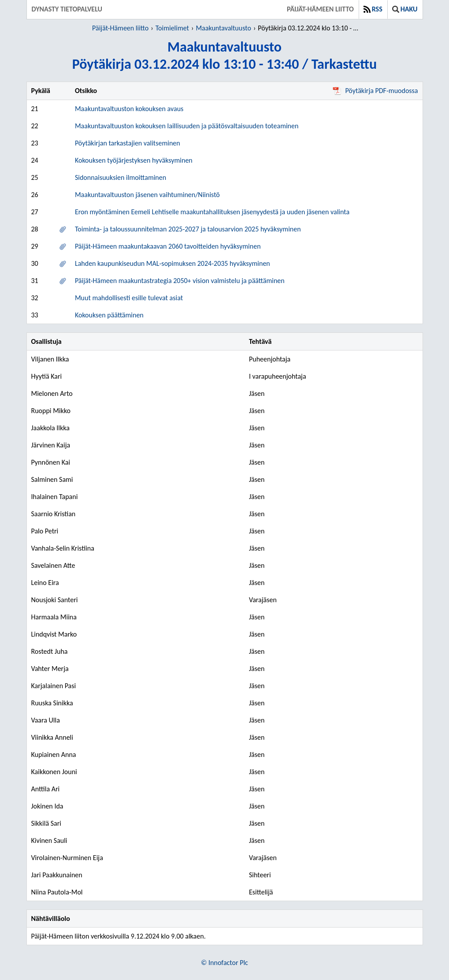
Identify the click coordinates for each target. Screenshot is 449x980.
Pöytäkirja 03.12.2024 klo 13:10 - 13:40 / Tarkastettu (310, 28)
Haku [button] (405, 9)
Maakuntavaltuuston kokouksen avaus (129, 109)
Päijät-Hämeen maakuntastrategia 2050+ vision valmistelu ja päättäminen (180, 281)
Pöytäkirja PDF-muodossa (375, 91)
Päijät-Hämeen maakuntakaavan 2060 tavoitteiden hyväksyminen (168, 246)
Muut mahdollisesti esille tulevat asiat (129, 298)
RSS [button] (373, 9)
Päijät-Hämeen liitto (320, 9)
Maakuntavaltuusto (223, 28)
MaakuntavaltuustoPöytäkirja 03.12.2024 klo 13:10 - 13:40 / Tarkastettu (224, 56)
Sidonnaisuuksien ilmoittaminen (121, 177)
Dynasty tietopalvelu (67, 9)
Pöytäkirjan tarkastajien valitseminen (128, 143)
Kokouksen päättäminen (109, 315)
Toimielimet (172, 28)
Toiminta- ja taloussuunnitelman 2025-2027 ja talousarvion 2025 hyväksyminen (188, 229)
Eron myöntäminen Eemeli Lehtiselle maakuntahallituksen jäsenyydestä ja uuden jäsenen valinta (212, 212)
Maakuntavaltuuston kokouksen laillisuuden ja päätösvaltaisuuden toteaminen (187, 126)
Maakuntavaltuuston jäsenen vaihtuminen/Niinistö (147, 195)
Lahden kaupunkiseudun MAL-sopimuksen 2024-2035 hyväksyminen (173, 263)
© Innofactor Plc (224, 963)
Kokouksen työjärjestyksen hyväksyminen (134, 160)
